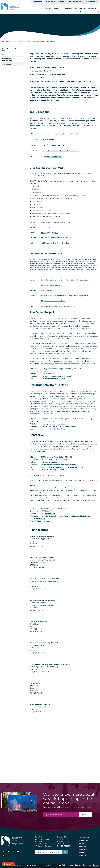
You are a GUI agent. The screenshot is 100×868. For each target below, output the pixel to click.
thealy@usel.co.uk (64, 243)
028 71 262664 (46, 290)
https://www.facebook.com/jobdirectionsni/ (61, 151)
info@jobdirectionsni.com (53, 157)
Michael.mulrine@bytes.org (54, 379)
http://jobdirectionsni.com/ (53, 145)
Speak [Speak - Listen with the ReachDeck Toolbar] (8, 864)
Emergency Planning (75, 2)
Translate (91, 2)
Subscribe (86, 815)
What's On (93, 8)
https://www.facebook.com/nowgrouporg (59, 465)
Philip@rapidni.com (43, 521)
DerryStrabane (7, 41)
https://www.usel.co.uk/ (50, 233)
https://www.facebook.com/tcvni (53, 301)
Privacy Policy (50, 2)
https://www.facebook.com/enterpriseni (59, 426)
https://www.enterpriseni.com (54, 424)
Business (68, 8)
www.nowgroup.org (50, 462)
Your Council (46, 8)
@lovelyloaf (59, 470)
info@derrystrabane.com (44, 846)
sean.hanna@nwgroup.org (52, 467)
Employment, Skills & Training (34, 41)
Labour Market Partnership (8, 59)
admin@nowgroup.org (74, 467)
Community (80, 8)
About (5, 55)
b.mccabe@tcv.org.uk (49, 306)
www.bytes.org (49, 374)
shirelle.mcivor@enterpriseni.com (55, 429)
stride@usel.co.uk (48, 243)
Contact (61, 2)
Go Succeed (37, 2)
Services (58, 8)
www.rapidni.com (48, 514)
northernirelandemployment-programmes (65, 296)
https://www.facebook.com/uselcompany (56, 238)
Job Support (7, 64)
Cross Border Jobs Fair (10, 50)
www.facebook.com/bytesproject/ (58, 376)
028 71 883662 (49, 140)
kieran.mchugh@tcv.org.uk (67, 306)
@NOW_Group (48, 470)
